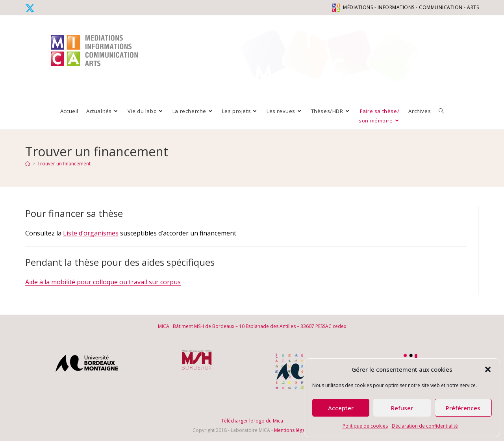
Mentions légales (293, 430)
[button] (488, 369)
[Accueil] (28, 164)
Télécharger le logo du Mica (252, 421)
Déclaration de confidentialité (425, 426)
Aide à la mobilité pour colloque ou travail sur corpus (103, 282)
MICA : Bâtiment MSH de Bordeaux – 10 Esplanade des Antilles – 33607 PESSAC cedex (252, 326)
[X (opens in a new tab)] (31, 8)
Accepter (341, 408)
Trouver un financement (64, 164)
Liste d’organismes (91, 233)
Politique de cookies (365, 426)
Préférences (463, 408)
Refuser (402, 408)
